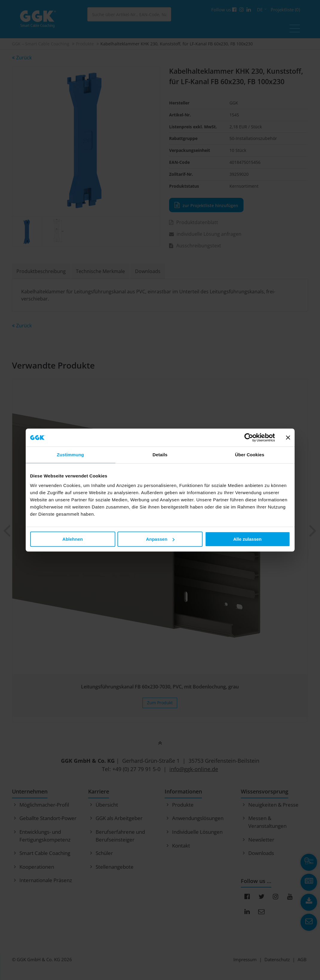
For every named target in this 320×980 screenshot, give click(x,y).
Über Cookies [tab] (250, 455)
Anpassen (160, 539)
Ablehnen (73, 539)
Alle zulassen (247, 539)
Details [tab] (160, 455)
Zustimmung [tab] (70, 455)
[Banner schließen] (288, 437)
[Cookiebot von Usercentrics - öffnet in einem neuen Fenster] (249, 437)
